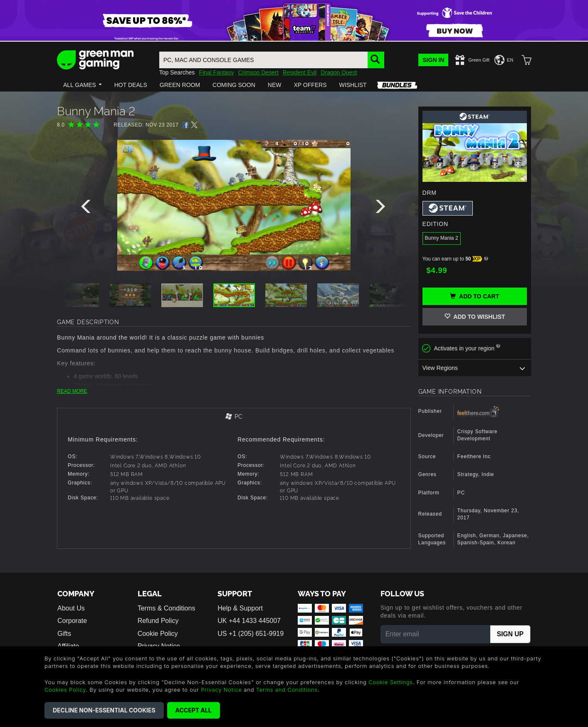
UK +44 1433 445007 (249, 621)
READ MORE (72, 391)
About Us (71, 608)
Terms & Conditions (167, 608)
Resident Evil (300, 72)
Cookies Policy (65, 690)
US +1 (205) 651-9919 (251, 634)
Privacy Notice (221, 690)
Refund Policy (158, 621)
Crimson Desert (258, 72)
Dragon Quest (339, 72)
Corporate (72, 621)
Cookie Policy (158, 634)
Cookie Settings (391, 682)
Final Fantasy (216, 72)
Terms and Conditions (287, 690)
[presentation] (87, 208)
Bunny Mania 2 (442, 238)
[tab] (234, 417)
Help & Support (240, 608)
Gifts (64, 634)
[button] (83, 85)
